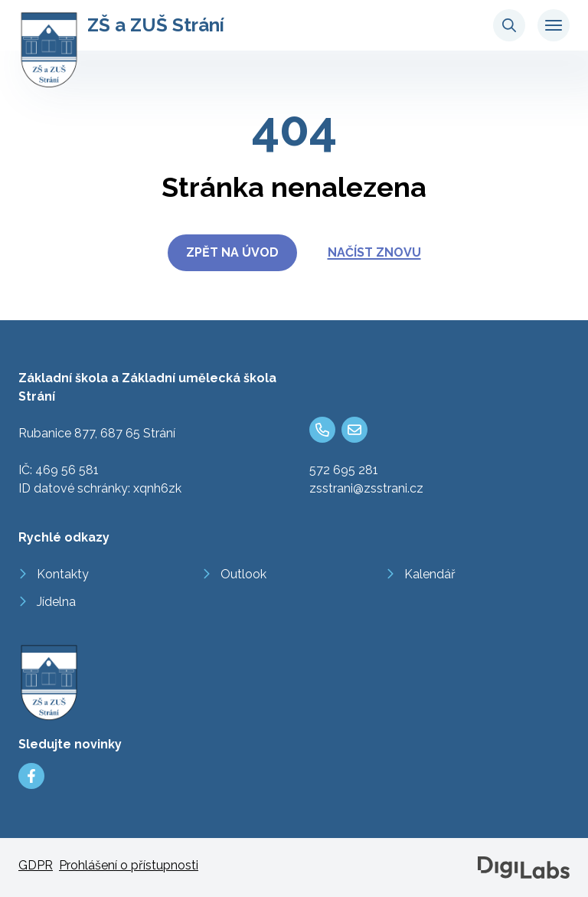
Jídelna (56, 602)
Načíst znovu (374, 252)
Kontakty (63, 574)
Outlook (243, 574)
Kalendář (430, 574)
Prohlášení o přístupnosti (129, 865)
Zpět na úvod (232, 252)
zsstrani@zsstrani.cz (366, 488)
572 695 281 (344, 470)
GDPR (36, 865)
